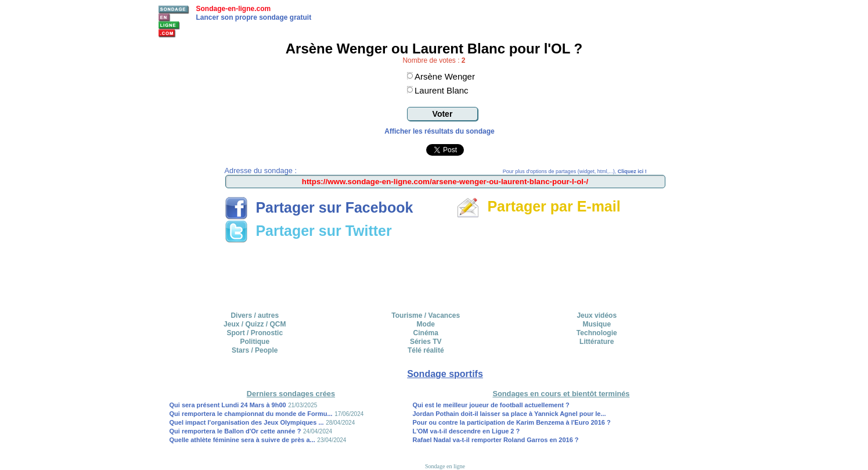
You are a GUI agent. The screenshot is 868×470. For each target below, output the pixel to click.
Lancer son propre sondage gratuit (254, 17)
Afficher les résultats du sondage (439, 131)
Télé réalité (426, 350)
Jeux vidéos (597, 315)
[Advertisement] (445, 273)
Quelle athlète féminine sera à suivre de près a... (242, 440)
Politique (255, 342)
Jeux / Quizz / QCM (255, 324)
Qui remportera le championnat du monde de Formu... (251, 414)
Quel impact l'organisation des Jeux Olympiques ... (247, 422)
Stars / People (255, 350)
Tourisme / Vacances (426, 315)
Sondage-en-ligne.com (234, 9)
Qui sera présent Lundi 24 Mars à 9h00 (228, 405)
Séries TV (426, 342)
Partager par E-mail (539, 206)
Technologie (597, 333)
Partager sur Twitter (308, 231)
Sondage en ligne (445, 466)
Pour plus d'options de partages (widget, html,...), (575, 171)
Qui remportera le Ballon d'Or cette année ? (235, 431)
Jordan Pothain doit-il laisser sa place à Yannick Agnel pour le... (509, 414)
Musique (597, 324)
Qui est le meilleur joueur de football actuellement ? (491, 405)
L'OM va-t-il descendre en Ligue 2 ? (466, 431)
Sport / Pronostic (255, 333)
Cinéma (426, 333)
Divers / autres (255, 315)
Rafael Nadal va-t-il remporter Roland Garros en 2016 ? (495, 440)
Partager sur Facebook (319, 207)
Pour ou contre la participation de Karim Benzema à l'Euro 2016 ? (511, 422)
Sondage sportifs (445, 374)
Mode (426, 324)
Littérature (597, 342)
